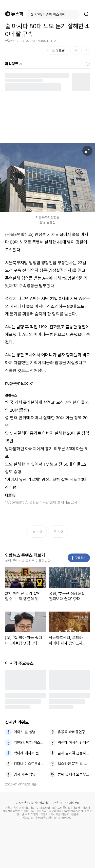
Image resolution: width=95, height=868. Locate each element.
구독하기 (79, 558)
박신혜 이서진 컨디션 (74, 743)
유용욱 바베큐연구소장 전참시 (74, 732)
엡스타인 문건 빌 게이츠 (74, 764)
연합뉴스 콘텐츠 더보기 (25, 555)
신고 (53, 41)
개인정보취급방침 (39, 803)
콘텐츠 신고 (59, 803)
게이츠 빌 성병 (25, 732)
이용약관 (21, 803)
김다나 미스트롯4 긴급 (30, 764)
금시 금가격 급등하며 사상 (74, 753)
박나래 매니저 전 (26, 753)
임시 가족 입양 (25, 774)
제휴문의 (74, 803)
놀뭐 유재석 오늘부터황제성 (74, 774)
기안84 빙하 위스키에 (30, 743)
